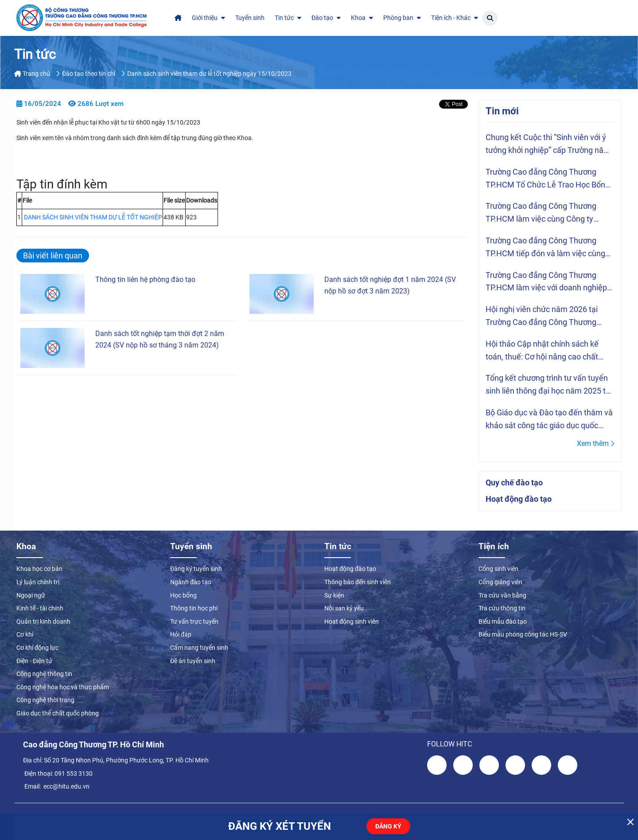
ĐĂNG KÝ (388, 826)
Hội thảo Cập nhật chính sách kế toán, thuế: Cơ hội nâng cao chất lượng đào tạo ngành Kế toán (542, 351)
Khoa (362, 18)
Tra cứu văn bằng (502, 595)
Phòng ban (402, 18)
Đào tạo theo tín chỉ (89, 74)
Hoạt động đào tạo (519, 499)
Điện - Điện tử (34, 661)
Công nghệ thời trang (45, 700)
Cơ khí (25, 634)
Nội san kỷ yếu (344, 608)
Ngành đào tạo (191, 582)
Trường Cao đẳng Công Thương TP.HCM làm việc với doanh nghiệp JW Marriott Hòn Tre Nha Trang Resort (546, 283)
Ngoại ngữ (31, 595)
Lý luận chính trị (38, 582)
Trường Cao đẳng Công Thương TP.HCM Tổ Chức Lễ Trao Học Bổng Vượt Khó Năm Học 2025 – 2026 (548, 179)
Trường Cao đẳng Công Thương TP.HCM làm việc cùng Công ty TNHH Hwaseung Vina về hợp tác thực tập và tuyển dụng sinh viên (544, 213)
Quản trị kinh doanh (43, 621)
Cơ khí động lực (37, 648)
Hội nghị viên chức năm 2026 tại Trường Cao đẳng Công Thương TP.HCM (542, 317)
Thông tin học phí (194, 608)
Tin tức (288, 18)
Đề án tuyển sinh (193, 661)
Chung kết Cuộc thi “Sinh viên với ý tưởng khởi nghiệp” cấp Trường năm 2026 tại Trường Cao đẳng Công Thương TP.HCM (548, 145)
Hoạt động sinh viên (352, 621)
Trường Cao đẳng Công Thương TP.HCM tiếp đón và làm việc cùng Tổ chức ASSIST (545, 248)
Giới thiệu (208, 18)
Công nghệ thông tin (44, 674)
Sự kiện (334, 595)
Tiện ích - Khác (455, 18)
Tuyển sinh (250, 18)
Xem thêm (596, 443)
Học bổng (183, 595)
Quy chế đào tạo (514, 483)
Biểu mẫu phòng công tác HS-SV (523, 634)
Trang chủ (32, 74)
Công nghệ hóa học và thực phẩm (63, 687)
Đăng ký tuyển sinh (196, 569)
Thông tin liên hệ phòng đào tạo (145, 279)
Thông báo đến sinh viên (358, 582)
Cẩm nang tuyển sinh (199, 648)
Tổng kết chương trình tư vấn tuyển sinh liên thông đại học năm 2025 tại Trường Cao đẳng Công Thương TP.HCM (549, 385)
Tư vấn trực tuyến (194, 621)
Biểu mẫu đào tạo (503, 621)
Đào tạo (326, 18)
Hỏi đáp (181, 634)
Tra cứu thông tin (502, 608)
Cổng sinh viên (498, 569)
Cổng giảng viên (500, 582)
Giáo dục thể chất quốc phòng (58, 713)
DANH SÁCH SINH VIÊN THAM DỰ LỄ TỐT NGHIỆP (93, 217)
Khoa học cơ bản (39, 569)
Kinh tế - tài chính (40, 608)
